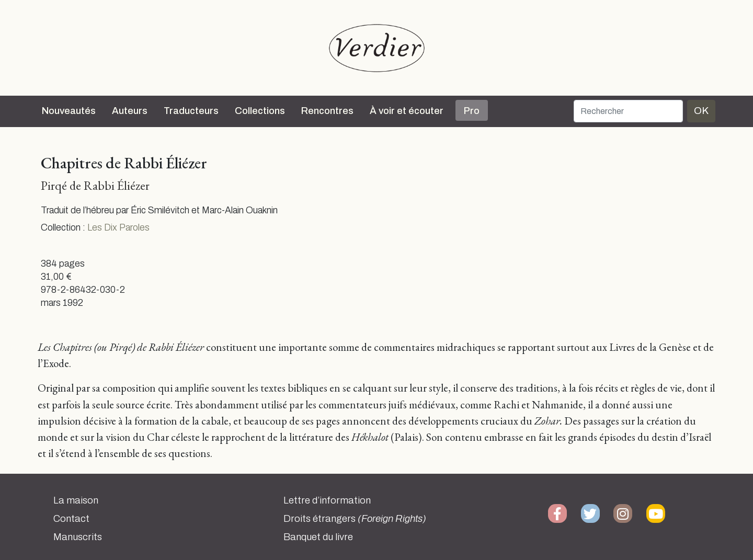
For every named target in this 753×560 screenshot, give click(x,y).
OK (701, 111)
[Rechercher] (628, 111)
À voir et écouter (407, 111)
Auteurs (130, 111)
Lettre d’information (327, 500)
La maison (76, 500)
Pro (472, 111)
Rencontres (327, 111)
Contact (71, 519)
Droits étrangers (355, 519)
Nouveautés (69, 111)
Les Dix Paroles (118, 228)
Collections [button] (260, 111)
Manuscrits (78, 537)
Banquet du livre (318, 537)
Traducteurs (191, 111)
